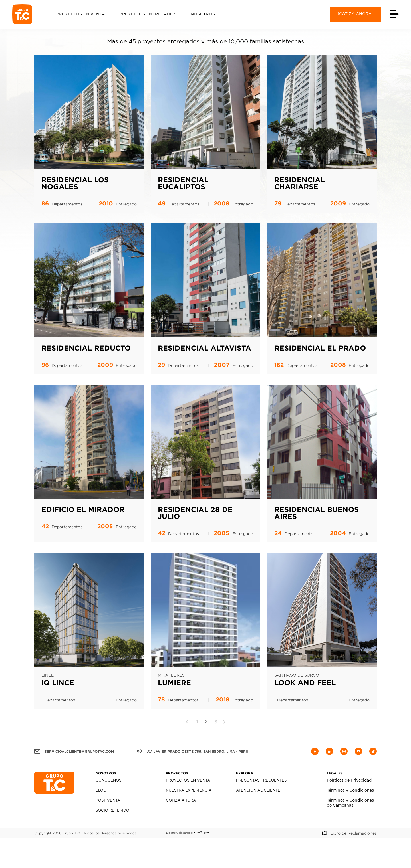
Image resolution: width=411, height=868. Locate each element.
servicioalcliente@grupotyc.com (74, 781)
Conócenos (108, 810)
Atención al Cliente (258, 820)
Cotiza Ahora (181, 830)
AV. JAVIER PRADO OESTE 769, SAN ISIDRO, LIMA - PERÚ (193, 781)
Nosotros (203, 14)
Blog (101, 820)
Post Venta (108, 830)
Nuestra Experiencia (189, 820)
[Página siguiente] (224, 751)
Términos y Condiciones (350, 820)
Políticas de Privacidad (349, 810)
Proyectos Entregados (148, 14)
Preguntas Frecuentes (261, 810)
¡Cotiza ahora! (355, 14)
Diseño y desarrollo (188, 862)
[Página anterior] (188, 751)
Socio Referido (112, 840)
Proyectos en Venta (81, 14)
